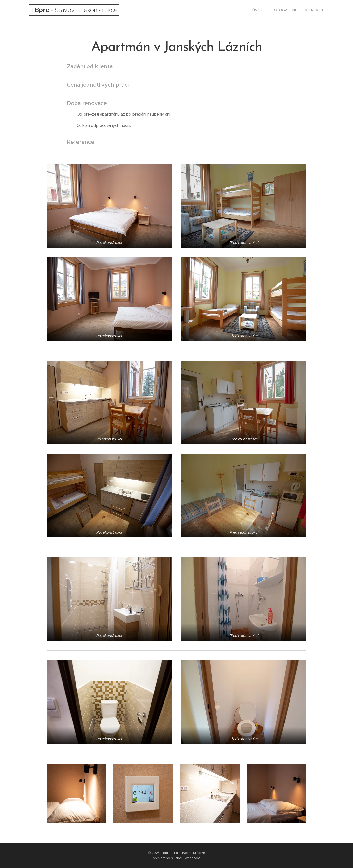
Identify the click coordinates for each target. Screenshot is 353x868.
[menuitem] (265, 10)
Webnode (192, 858)
